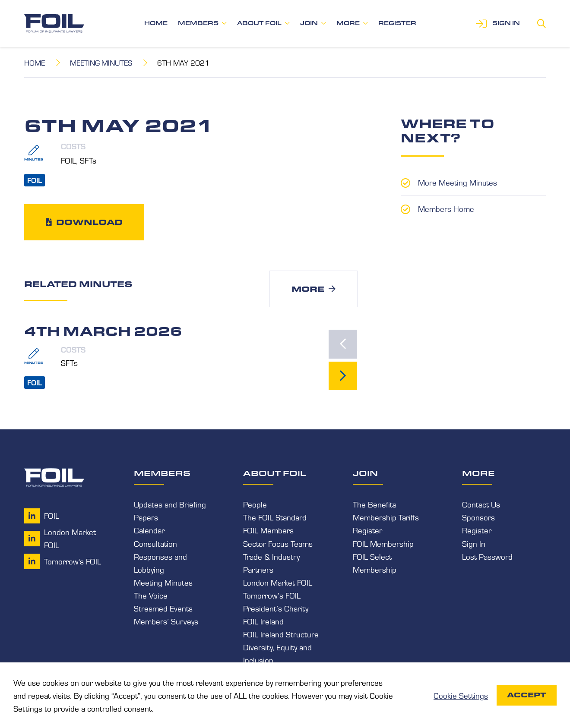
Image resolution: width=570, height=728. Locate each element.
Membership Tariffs (386, 518)
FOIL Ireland (263, 621)
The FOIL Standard (275, 518)
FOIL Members (268, 531)
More (348, 23)
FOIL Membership (383, 544)
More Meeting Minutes (458, 182)
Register (397, 23)
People (255, 505)
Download (89, 222)
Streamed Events (163, 608)
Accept (527, 695)
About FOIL (259, 23)
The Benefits (375, 505)
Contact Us (481, 505)
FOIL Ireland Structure (281, 634)
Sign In (474, 544)
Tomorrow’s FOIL (272, 596)
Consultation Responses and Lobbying (160, 557)
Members (198, 23)
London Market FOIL (278, 583)
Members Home (446, 208)
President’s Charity (276, 608)
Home (156, 23)
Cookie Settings (461, 695)
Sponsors (478, 518)
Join (309, 23)
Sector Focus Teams (278, 544)
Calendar (149, 531)
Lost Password (487, 557)
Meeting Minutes (102, 62)
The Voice (151, 596)
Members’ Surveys (166, 621)
